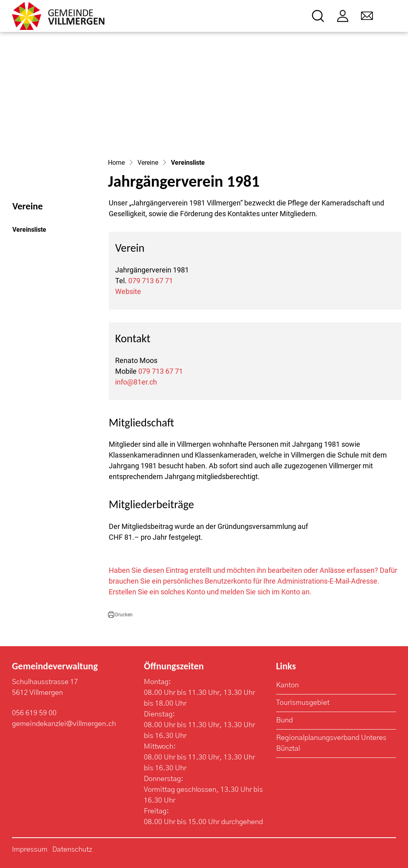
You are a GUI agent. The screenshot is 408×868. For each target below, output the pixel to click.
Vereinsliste (34, 232)
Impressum (30, 850)
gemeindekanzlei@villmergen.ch (64, 724)
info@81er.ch (136, 382)
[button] (120, 615)
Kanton (287, 685)
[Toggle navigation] (391, 16)
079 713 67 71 (151, 281)
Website (128, 291)
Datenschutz (72, 850)
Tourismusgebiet (303, 703)
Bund (284, 720)
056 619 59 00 (34, 713)
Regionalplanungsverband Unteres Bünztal (331, 743)
